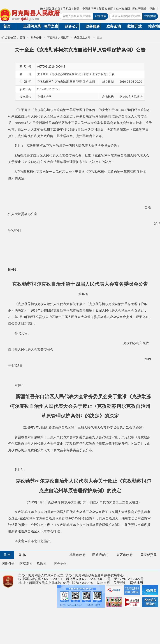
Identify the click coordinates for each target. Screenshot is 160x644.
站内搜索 (150, 16)
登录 (152, 9)
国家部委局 (149, 555)
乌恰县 (41, 564)
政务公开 (72, 26)
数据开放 (135, 26)
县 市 (7, 555)
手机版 (67, 9)
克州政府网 (123, 9)
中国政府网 (89, 9)
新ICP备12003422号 (129, 579)
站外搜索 (101, 16)
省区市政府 (124, 555)
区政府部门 (100, 555)
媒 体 (22, 555)
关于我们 (120, 583)
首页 (22, 37)
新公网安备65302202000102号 (88, 579)
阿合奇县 (61, 564)
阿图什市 (8, 564)
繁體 (77, 9)
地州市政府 (77, 555)
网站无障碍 (140, 9)
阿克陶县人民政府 (58, 37)
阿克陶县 (26, 564)
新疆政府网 (106, 9)
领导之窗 (51, 26)
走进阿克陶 (30, 26)
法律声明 (103, 583)
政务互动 (114, 26)
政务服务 (93, 26)
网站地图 (136, 583)
